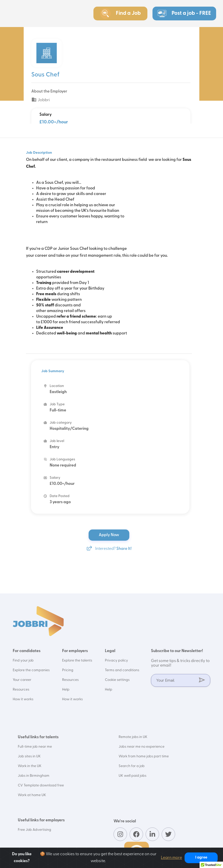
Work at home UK (32, 795)
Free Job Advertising (34, 830)
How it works (23, 699)
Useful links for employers (41, 820)
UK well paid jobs (133, 776)
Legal (110, 651)
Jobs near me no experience (142, 747)
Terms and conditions (122, 670)
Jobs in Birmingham (34, 776)
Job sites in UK (29, 756)
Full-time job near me (35, 747)
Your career (22, 680)
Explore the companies (31, 670)
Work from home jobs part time (144, 756)
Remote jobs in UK (133, 737)
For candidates (27, 651)
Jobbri (41, 100)
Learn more (171, 858)
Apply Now (109, 535)
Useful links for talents (38, 737)
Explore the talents (77, 661)
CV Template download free (41, 786)
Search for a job (132, 766)
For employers (75, 651)
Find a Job (120, 14)
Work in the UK (30, 766)
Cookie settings (117, 680)
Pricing (68, 670)
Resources (21, 690)
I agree (201, 858)
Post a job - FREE (184, 14)
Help (66, 690)
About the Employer (49, 92)
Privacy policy (116, 661)
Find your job (23, 661)
